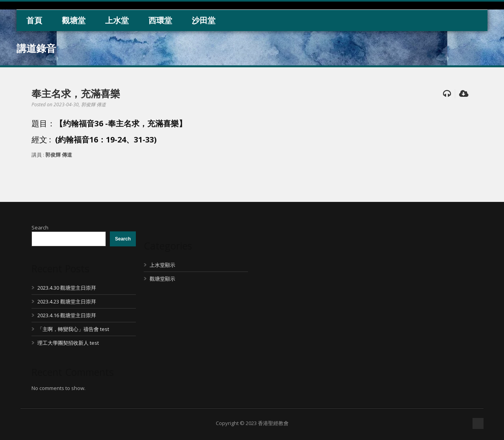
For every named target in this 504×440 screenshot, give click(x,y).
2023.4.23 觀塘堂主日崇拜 (67, 301)
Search (40, 227)
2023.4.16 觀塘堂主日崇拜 (67, 315)
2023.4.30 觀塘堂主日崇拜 (67, 288)
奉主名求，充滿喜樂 (76, 93)
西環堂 (160, 20)
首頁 (34, 20)
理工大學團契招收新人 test (68, 343)
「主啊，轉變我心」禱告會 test (73, 329)
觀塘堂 (74, 20)
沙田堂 (204, 20)
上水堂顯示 (162, 265)
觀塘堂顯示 (162, 279)
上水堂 (117, 20)
